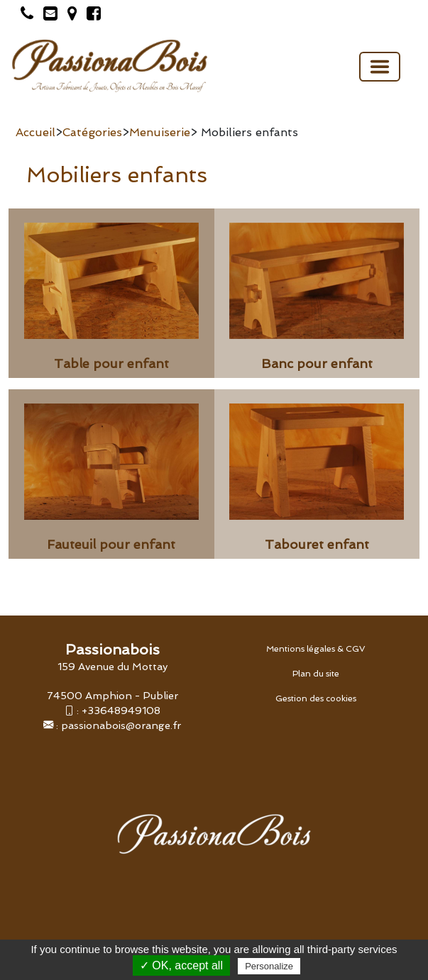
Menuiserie (160, 132)
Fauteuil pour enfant (111, 544)
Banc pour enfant (317, 363)
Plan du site (316, 674)
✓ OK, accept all (181, 965)
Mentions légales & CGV (316, 649)
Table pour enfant (111, 363)
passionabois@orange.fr (121, 725)
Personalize (269, 966)
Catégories (92, 132)
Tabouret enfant (317, 544)
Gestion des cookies (316, 698)
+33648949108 (121, 710)
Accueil (35, 132)
